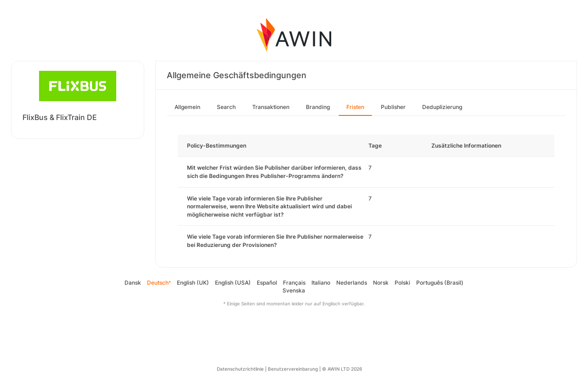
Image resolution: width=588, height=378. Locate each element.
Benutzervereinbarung (293, 369)
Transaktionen (271, 107)
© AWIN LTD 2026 (342, 369)
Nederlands (352, 283)
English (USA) (233, 283)
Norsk (381, 283)
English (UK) (193, 283)
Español (267, 283)
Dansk (133, 283)
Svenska (294, 290)
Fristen (355, 107)
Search (226, 107)
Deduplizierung (442, 107)
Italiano (321, 283)
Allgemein (187, 107)
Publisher (393, 107)
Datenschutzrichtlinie (240, 369)
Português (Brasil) (440, 283)
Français (294, 283)
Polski (402, 283)
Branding (318, 107)
